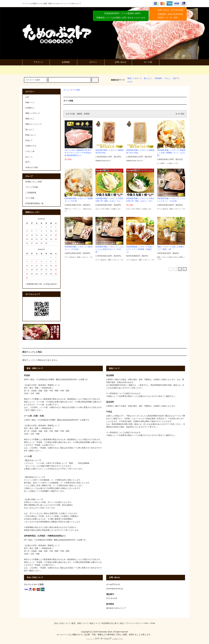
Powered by (104, 639)
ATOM (153, 623)
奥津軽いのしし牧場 (34, 182)
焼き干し (177, 78)
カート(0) (146, 62)
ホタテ (130, 82)
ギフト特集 (75, 90)
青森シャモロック (135, 78)
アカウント (36, 62)
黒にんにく (148, 78)
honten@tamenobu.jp (115, 589)
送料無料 (158, 78)
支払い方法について (62, 623)
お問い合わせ (118, 62)
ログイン (91, 62)
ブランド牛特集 (32, 187)
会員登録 (63, 62)
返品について (95, 623)
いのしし (167, 78)
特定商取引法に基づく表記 (113, 623)
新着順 (87, 114)
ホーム (66, 90)
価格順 (79, 114)
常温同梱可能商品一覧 (34, 204)
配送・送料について (80, 623)
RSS (146, 623)
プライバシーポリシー (134, 623)
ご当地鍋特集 (31, 193)
